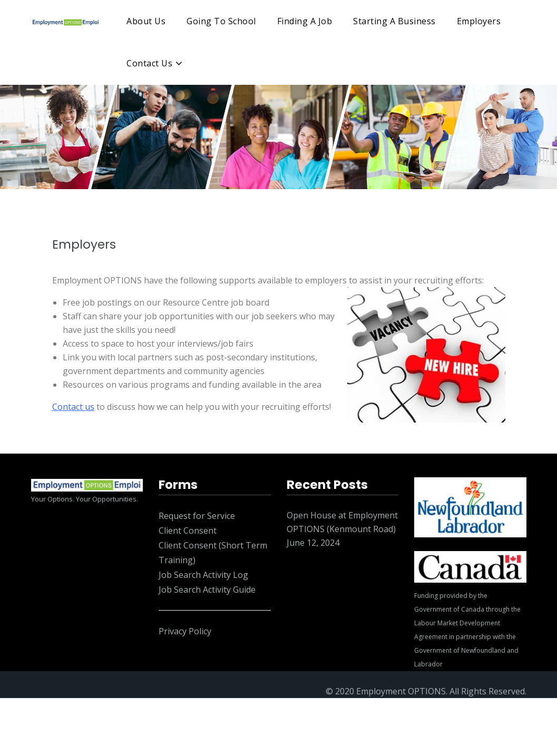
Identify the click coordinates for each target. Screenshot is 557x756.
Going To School (221, 21)
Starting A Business (394, 21)
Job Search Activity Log (203, 575)
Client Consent (188, 531)
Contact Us (149, 63)
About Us (146, 21)
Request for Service (197, 516)
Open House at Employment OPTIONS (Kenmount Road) (342, 522)
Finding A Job (305, 21)
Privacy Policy (185, 631)
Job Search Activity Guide (207, 590)
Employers (479, 21)
